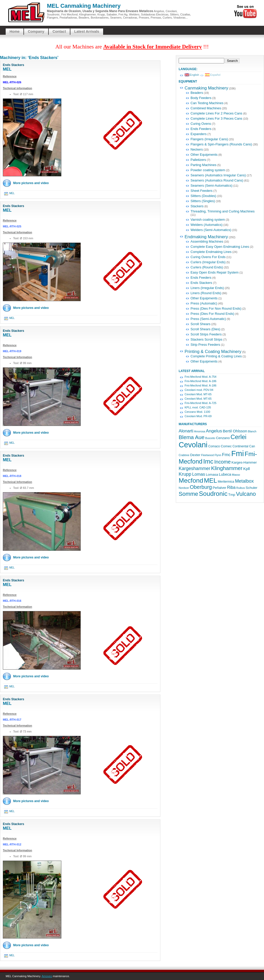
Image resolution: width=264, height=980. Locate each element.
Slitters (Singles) (203, 201)
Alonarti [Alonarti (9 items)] (186, 431)
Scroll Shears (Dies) (205, 329)
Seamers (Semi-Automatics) (212, 186)
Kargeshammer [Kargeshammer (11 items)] (195, 468)
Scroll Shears (200, 324)
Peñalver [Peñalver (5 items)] (220, 488)
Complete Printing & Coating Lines (216, 356)
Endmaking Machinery (206, 237)
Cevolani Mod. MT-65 (198, 394)
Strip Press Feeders (205, 345)
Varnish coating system (208, 220)
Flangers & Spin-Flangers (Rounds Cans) (221, 144)
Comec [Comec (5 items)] (226, 446)
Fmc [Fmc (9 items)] (226, 455)
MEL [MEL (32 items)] (211, 480)
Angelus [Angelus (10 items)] (214, 431)
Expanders (199, 134)
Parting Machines (203, 165)
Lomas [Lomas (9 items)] (199, 474)
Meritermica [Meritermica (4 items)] (226, 482)
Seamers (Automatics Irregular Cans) (218, 175)
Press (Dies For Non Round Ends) (216, 308)
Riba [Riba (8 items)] (231, 487)
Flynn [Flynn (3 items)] (218, 455)
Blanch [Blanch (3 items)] (252, 431)
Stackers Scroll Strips (207, 339)
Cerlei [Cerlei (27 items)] (238, 437)
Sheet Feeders (201, 191)
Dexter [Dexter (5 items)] (195, 455)
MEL (7, 69)
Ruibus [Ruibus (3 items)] (241, 488)
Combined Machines (206, 108)
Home (15, 31)
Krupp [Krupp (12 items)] (185, 474)
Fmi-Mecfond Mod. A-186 (201, 381)
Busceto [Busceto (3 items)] (210, 438)
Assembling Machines (207, 241)
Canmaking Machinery (206, 88)
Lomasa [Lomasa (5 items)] (212, 475)
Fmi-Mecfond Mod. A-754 (201, 377)
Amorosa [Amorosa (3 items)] (200, 431)
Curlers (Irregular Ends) (208, 262)
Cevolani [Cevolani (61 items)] (193, 445)
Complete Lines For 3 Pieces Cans (216, 118)
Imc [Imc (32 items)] (208, 461)
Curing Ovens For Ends (208, 257)
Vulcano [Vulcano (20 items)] (246, 494)
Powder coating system (208, 170)
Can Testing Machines (207, 103)
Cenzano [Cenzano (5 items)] (223, 438)
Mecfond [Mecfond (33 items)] (191, 480)
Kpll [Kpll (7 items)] (247, 469)
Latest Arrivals (87, 31)
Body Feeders (201, 98)
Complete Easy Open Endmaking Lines (220, 247)
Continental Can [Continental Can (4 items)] (244, 446)
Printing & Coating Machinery (213, 352)
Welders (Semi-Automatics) (211, 230)
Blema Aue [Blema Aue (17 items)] (192, 437)
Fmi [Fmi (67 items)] (238, 453)
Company (36, 31)
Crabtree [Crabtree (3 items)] (184, 455)
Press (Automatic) (204, 303)
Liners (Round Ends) (206, 293)
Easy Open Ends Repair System (214, 272)
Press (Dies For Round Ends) (212, 314)
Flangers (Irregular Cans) (209, 139)
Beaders (197, 93)
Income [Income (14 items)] (222, 462)
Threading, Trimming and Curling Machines (223, 211)
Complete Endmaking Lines (211, 252)
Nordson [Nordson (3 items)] (184, 488)
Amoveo (47, 976)
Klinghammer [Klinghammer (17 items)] (227, 468)
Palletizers (198, 160)
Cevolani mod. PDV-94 (199, 390)
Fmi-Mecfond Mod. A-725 (201, 403)
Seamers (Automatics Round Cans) (217, 180)
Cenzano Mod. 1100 (197, 412)
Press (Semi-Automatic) (208, 319)
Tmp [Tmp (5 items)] (232, 495)
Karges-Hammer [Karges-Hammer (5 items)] (244, 462)
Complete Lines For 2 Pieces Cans (216, 113)
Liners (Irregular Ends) (207, 288)
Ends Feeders (201, 129)
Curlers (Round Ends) (207, 267)
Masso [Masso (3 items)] (236, 475)
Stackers (197, 206)
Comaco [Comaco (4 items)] (214, 446)
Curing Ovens (201, 124)
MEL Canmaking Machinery (84, 6)
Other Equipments (204, 155)
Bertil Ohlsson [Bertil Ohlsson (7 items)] (235, 431)
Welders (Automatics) (207, 225)
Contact (59, 31)
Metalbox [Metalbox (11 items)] (244, 481)
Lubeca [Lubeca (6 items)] (225, 474)
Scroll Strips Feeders (206, 334)
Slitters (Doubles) (203, 196)
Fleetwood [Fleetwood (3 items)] (207, 455)
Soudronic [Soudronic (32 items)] (213, 494)
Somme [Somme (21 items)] (188, 494)
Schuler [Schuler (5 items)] (251, 488)
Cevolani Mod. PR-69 (198, 416)
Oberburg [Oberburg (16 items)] (201, 487)
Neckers (197, 149)
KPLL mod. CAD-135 (198, 407)
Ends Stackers (14, 65)
